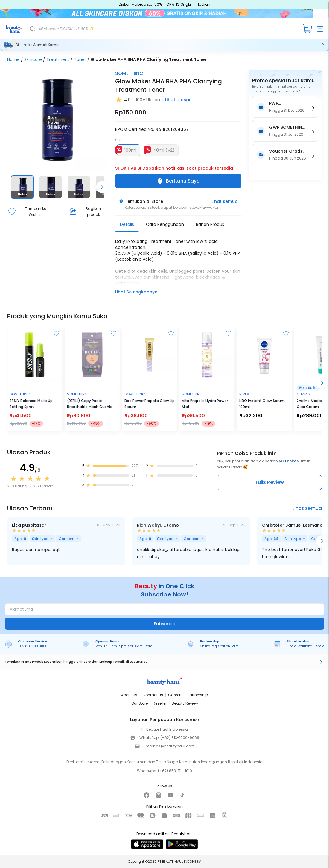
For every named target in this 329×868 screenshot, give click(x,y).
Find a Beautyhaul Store (306, 646)
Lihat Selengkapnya (136, 292)
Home (13, 59)
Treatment (58, 59)
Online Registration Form (219, 646)
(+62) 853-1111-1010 (175, 771)
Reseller (160, 703)
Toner (80, 59)
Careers (175, 695)
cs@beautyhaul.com (175, 746)
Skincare (33, 59)
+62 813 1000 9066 (33, 646)
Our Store (140, 703)
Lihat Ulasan (178, 100)
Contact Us (153, 695)
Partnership (198, 695)
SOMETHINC (129, 73)
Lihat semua (225, 201)
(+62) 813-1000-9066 (180, 738)
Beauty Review (185, 703)
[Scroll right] (102, 187)
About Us (129, 695)
